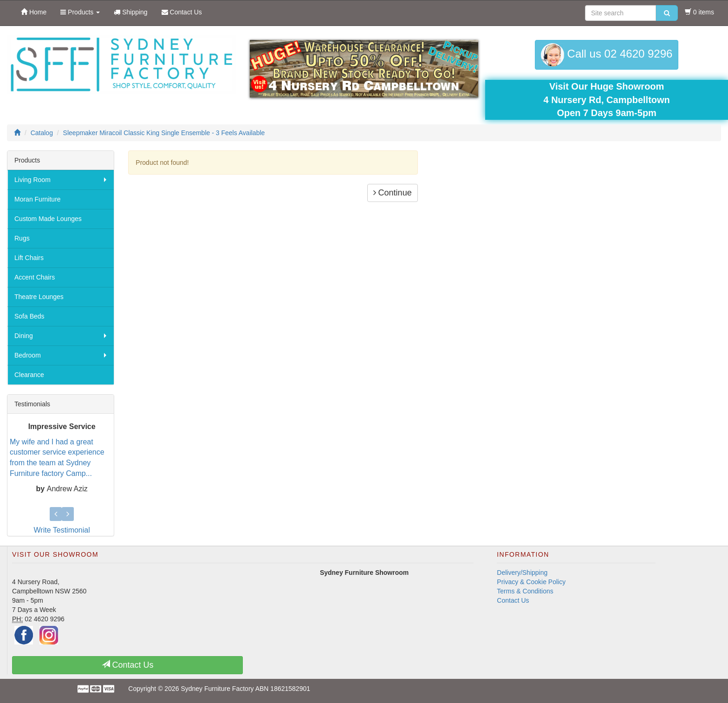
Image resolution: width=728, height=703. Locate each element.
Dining (24, 336)
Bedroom (28, 355)
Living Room (32, 180)
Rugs (22, 238)
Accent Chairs (35, 277)
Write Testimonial (62, 530)
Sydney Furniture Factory (217, 689)
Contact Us (513, 600)
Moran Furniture (38, 199)
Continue (393, 193)
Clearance (29, 375)
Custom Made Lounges (48, 219)
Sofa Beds (29, 316)
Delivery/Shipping (522, 573)
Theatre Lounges (39, 297)
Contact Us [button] (128, 665)
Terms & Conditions (525, 591)
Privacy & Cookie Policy (531, 582)
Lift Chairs (29, 258)
